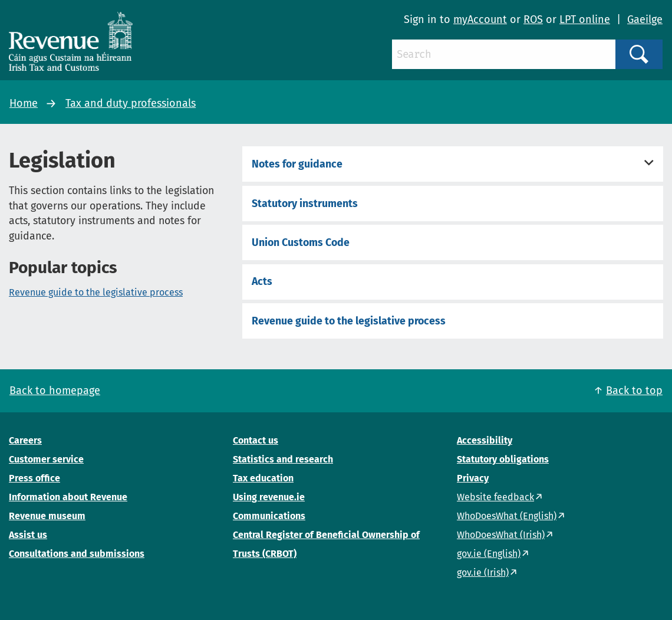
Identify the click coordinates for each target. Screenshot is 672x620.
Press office (34, 478)
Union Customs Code (301, 242)
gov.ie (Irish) (483, 573)
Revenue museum (47, 516)
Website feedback (495, 497)
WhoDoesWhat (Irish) (501, 535)
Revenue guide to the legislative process (96, 292)
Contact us (256, 440)
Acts (262, 281)
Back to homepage (55, 391)
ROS (533, 19)
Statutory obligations (503, 459)
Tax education (263, 478)
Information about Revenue (68, 497)
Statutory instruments (305, 204)
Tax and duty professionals (131, 103)
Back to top (634, 391)
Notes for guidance (297, 164)
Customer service (46, 459)
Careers (25, 440)
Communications (269, 516)
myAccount (480, 19)
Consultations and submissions (77, 554)
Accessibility (485, 440)
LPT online (585, 19)
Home (24, 103)
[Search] (504, 54)
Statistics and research (283, 459)
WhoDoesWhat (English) (507, 516)
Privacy (473, 478)
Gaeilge (645, 19)
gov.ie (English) (489, 554)
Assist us (28, 535)
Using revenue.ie (269, 497)
